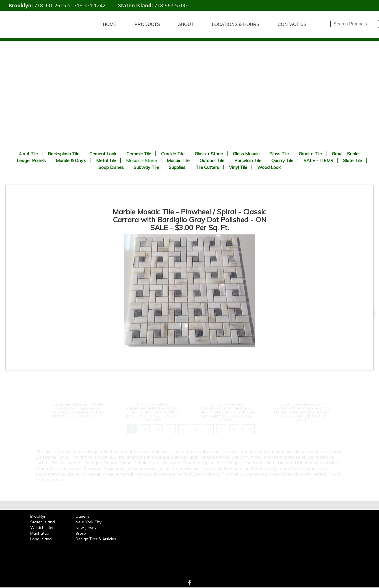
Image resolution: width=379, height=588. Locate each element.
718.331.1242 (90, 5)
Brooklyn (38, 516)
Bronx (81, 533)
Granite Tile (310, 154)
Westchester (42, 528)
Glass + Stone (209, 154)
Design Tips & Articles (96, 539)
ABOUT (186, 24)
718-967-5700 (171, 5)
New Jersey (86, 528)
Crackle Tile (173, 154)
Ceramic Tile (139, 154)
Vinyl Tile (238, 167)
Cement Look (103, 154)
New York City (88, 522)
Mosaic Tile (178, 160)
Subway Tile (146, 167)
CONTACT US (292, 24)
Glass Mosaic (246, 154)
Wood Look (269, 167)
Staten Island (43, 522)
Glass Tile (279, 154)
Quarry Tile (282, 160)
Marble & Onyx (71, 160)
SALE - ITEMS (318, 160)
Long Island (41, 539)
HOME (110, 24)
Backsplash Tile (64, 154)
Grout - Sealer (346, 154)
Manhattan (40, 533)
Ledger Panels (31, 160)
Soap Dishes (111, 167)
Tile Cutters (207, 167)
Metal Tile (106, 160)
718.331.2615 (50, 5)
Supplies (177, 167)
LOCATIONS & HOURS (236, 24)
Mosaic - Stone (141, 160)
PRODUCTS (147, 24)
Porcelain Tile (248, 160)
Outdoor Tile (212, 160)
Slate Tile (353, 160)
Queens (83, 516)
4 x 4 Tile (28, 154)
